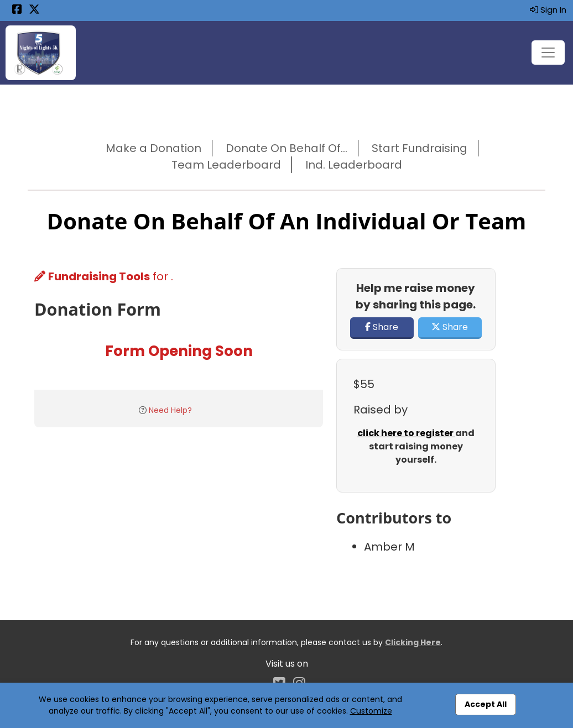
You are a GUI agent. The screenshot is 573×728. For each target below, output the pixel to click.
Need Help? (170, 410)
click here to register (406, 433)
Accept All (486, 704)
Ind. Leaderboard (354, 165)
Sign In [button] (548, 10)
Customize (371, 711)
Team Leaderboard (226, 165)
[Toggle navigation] (548, 53)
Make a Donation (153, 148)
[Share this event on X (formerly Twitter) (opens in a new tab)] (34, 10)
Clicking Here (413, 642)
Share (382, 327)
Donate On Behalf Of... (286, 148)
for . (104, 276)
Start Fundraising (420, 148)
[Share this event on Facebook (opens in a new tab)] (17, 10)
